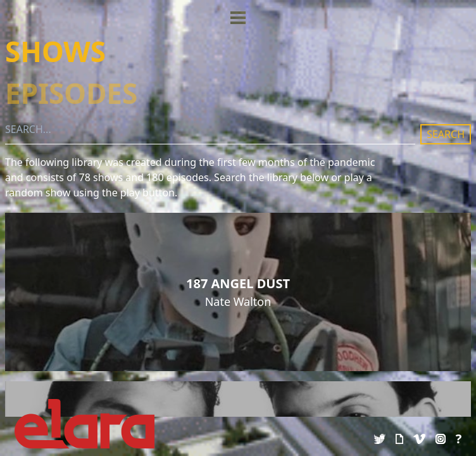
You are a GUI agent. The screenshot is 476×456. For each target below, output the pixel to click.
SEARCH (446, 134)
